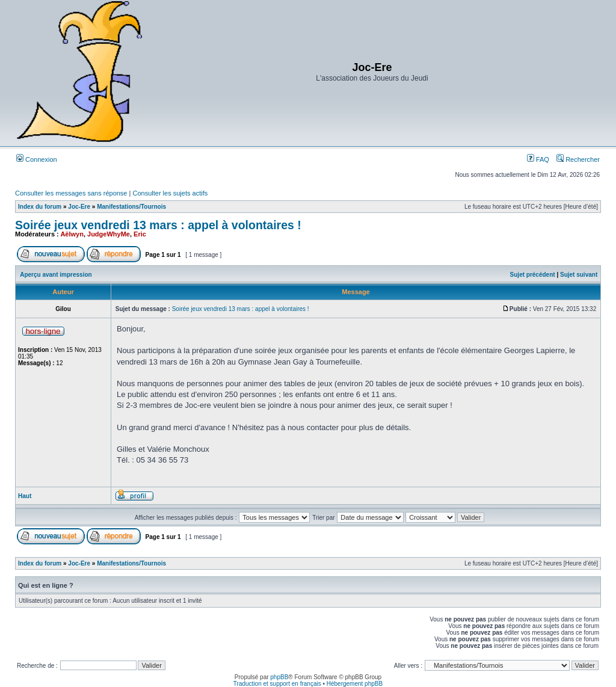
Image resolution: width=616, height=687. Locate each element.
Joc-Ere (79, 207)
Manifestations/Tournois (131, 207)
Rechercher (578, 159)
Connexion (37, 159)
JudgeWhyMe (109, 234)
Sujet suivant (579, 275)
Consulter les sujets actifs (170, 193)
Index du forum (40, 207)
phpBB (279, 677)
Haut (25, 496)
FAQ (538, 159)
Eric (140, 234)
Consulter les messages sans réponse (71, 193)
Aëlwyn (72, 234)
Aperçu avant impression (56, 275)
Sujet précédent (533, 275)
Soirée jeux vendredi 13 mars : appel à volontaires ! (158, 225)
